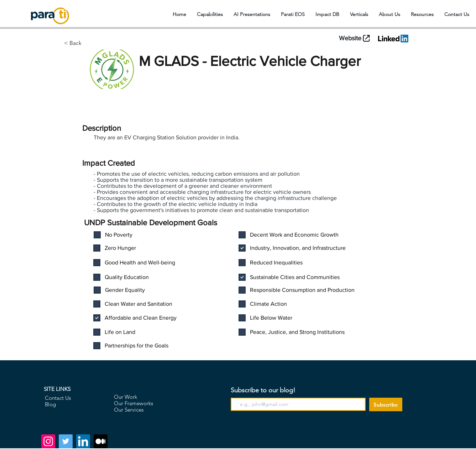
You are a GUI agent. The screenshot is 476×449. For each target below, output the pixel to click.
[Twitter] (66, 441)
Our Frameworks (134, 403)
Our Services (129, 410)
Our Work (125, 397)
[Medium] (101, 441)
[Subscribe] (386, 404)
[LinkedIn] (83, 441)
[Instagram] (48, 441)
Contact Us (58, 398)
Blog (50, 404)
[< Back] (100, 43)
